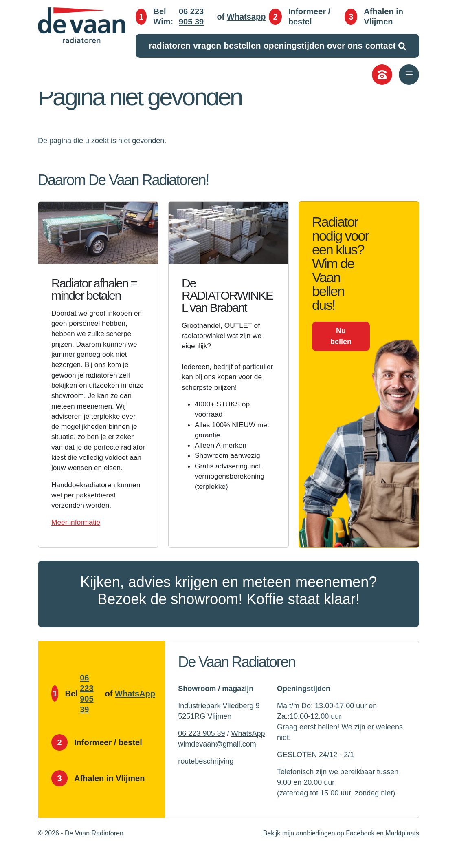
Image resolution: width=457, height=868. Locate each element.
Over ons (345, 46)
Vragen (207, 46)
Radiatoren (170, 46)
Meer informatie (77, 539)
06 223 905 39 (191, 17)
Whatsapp (246, 17)
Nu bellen (341, 336)
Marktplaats (402, 849)
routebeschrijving (206, 777)
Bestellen (242, 46)
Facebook (360, 849)
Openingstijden (294, 46)
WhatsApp (135, 710)
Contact (381, 46)
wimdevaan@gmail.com (217, 760)
